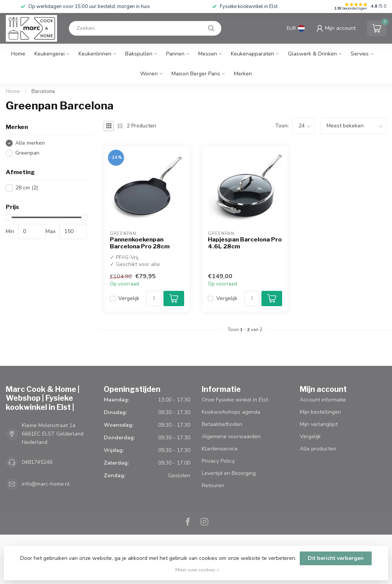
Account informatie (323, 400)
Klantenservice (220, 449)
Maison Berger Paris (196, 74)
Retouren (213, 485)
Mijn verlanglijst (319, 424)
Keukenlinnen (95, 54)
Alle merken (30, 143)
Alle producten (318, 449)
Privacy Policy (218, 461)
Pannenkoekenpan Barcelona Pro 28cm (140, 243)
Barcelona (43, 91)
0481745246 (37, 462)
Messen (208, 54)
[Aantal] (154, 299)
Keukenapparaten (252, 54)
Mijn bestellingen (320, 412)
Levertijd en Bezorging (229, 473)
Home (18, 54)
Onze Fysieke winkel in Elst (235, 400)
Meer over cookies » (197, 570)
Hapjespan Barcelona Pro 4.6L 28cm (245, 243)
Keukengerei (50, 54)
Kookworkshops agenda (231, 412)
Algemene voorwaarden (231, 436)
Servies (360, 54)
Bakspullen (139, 54)
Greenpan (27, 153)
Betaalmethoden (222, 424)
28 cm (27, 188)
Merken (243, 74)
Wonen (149, 74)
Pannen (175, 54)
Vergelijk (129, 298)
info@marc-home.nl (46, 484)
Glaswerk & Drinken (312, 54)
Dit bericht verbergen (336, 558)
